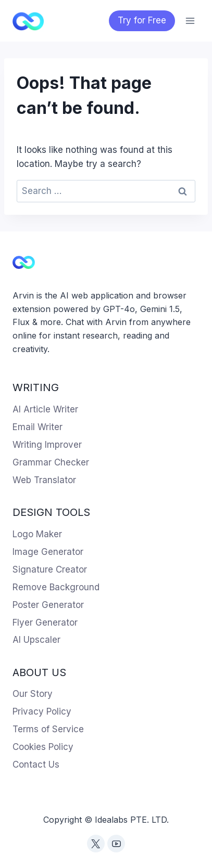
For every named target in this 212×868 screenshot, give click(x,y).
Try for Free (142, 20)
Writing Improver (47, 445)
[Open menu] (190, 21)
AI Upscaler (36, 640)
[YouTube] (116, 844)
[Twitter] (96, 844)
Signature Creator (50, 569)
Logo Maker (37, 534)
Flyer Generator (45, 623)
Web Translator (44, 480)
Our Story (33, 694)
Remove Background (56, 587)
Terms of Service (48, 729)
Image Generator (48, 552)
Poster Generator (48, 605)
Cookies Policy (43, 747)
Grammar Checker (51, 462)
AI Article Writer (45, 409)
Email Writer (38, 427)
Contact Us (36, 765)
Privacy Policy (42, 711)
